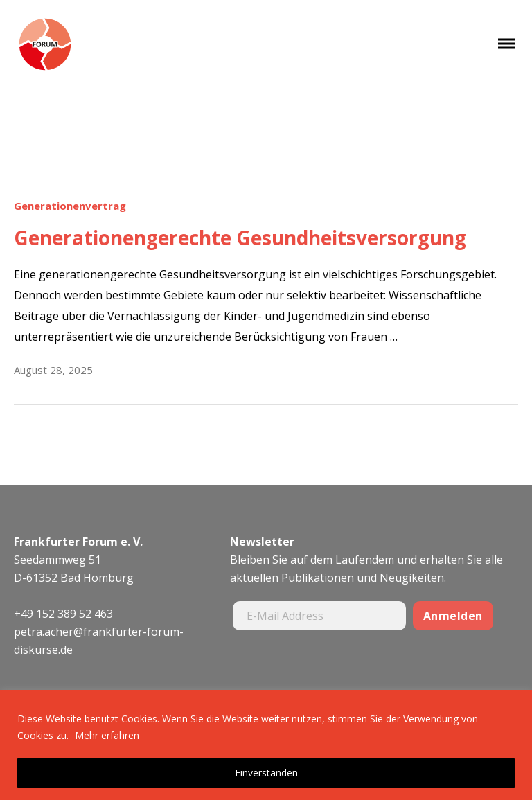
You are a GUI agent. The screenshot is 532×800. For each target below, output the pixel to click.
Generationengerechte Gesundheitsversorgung (240, 238)
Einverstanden (266, 773)
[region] (266, 745)
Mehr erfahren (107, 735)
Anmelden (453, 616)
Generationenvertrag (70, 206)
